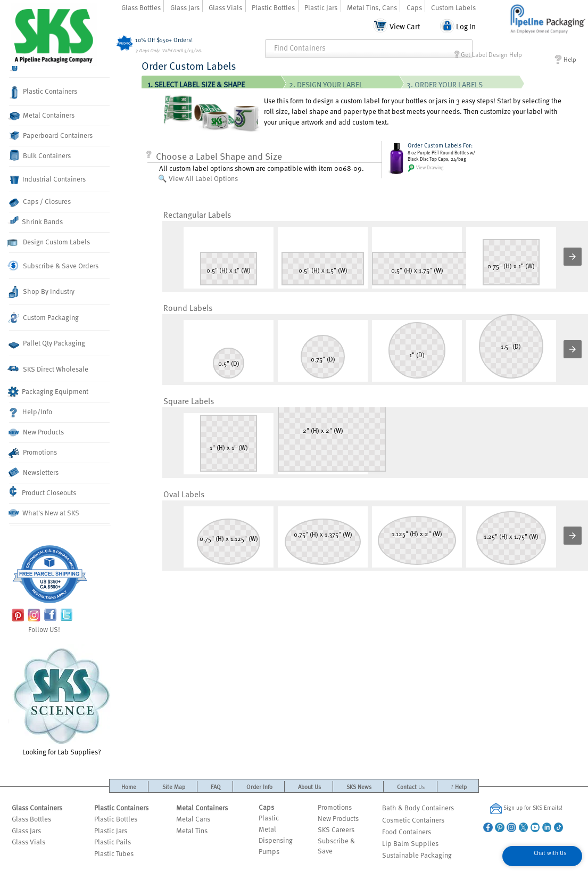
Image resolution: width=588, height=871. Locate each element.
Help (565, 59)
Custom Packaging (44, 318)
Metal (267, 829)
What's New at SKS (44, 512)
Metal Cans (193, 819)
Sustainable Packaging (417, 855)
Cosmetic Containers (413, 820)
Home (129, 787)
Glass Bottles (141, 7)
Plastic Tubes (114, 853)
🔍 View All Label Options (198, 178)
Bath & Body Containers (418, 807)
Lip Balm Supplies (410, 843)
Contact (411, 787)
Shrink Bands (36, 221)
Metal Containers (42, 115)
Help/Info (31, 412)
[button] (573, 257)
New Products (36, 432)
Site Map (174, 787)
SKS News (359, 787)
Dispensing (276, 840)
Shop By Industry (42, 292)
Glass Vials (225, 7)
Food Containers (407, 831)
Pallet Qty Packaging (47, 343)
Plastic (269, 817)
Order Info (259, 787)
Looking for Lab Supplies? (62, 700)
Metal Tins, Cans (372, 7)
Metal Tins (192, 830)
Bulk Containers (40, 155)
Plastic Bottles (273, 7)
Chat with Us (550, 853)
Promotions (33, 453)
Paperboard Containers (51, 135)
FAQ (216, 787)
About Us (309, 787)
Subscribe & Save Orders (54, 266)
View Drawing (426, 168)
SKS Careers (336, 829)
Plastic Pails (113, 841)
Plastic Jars (321, 7)
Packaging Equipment (49, 392)
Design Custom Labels (49, 242)
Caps (414, 7)
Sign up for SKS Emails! (526, 808)
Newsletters (34, 473)
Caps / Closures (40, 202)
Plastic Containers (43, 92)
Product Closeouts (43, 492)
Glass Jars (185, 7)
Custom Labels (453, 7)
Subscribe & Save (336, 845)
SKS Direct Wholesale (49, 369)
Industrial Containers (47, 179)
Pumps (269, 851)
